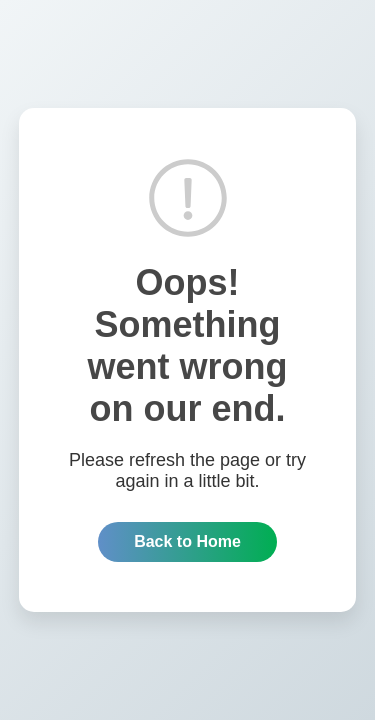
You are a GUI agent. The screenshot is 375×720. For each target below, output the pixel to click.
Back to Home (187, 541)
